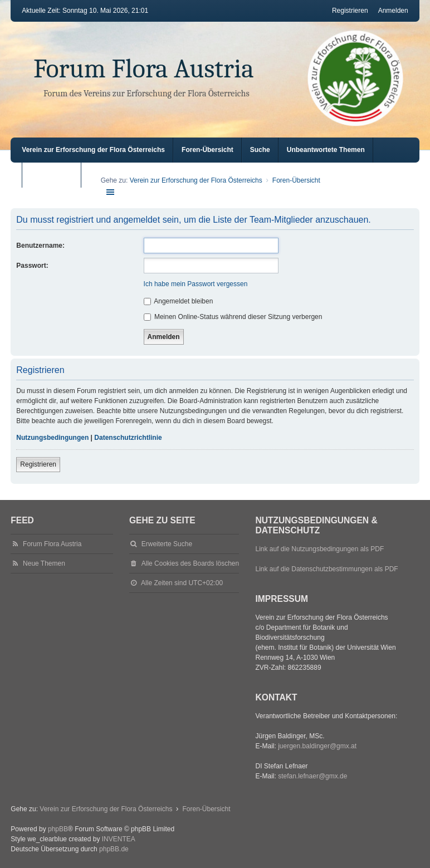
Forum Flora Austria (144, 69)
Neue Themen (44, 563)
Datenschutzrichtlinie (128, 438)
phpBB (58, 829)
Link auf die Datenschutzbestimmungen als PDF (327, 569)
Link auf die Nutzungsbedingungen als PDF (320, 549)
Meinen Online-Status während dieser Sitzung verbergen (233, 317)
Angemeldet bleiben (179, 301)
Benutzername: (40, 246)
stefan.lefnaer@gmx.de (312, 776)
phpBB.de (114, 849)
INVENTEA (119, 839)
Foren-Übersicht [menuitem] (207, 150)
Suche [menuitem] (260, 150)
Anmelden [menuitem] (393, 11)
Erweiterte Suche (167, 544)
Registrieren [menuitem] (350, 11)
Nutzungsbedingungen (52, 438)
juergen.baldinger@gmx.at (317, 746)
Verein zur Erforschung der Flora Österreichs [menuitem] (93, 150)
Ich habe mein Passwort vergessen (196, 284)
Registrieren (38, 464)
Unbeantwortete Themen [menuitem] (326, 150)
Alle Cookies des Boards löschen (190, 563)
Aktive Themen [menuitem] (54, 175)
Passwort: (32, 266)
